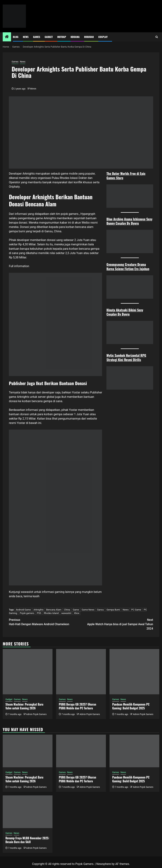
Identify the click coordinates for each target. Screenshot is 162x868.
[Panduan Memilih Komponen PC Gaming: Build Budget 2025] (134, 672)
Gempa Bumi (113, 610)
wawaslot (27, 592)
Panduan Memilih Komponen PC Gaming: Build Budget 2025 (131, 706)
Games (37, 37)
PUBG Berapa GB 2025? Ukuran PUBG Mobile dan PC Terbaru (77, 706)
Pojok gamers (27, 613)
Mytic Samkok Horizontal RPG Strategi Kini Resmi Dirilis (126, 357)
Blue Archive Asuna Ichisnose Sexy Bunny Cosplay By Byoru (129, 221)
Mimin (33, 89)
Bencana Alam (54, 610)
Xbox (77, 613)
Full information (19, 266)
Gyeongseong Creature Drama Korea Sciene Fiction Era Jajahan (128, 266)
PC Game (136, 610)
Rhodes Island (51, 613)
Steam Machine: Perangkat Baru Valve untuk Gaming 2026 (24, 706)
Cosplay (103, 37)
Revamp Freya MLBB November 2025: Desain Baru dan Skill (27, 840)
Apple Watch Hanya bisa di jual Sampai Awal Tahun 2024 (117, 624)
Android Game (23, 610)
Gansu (100, 610)
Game (76, 610)
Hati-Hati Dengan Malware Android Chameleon (45, 622)
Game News (88, 610)
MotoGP (62, 37)
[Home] (7, 37)
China (67, 610)
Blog (16, 37)
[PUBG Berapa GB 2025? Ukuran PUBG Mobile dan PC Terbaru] (81, 672)
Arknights (23, 397)
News (26, 37)
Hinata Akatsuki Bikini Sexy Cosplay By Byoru (125, 312)
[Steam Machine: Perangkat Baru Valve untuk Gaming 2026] (28, 672)
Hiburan (89, 37)
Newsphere (104, 864)
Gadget (49, 37)
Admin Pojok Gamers (36, 714)
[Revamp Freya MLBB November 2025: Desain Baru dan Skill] (28, 812)
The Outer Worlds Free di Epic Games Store (126, 176)
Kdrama (75, 37)
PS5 (39, 613)
